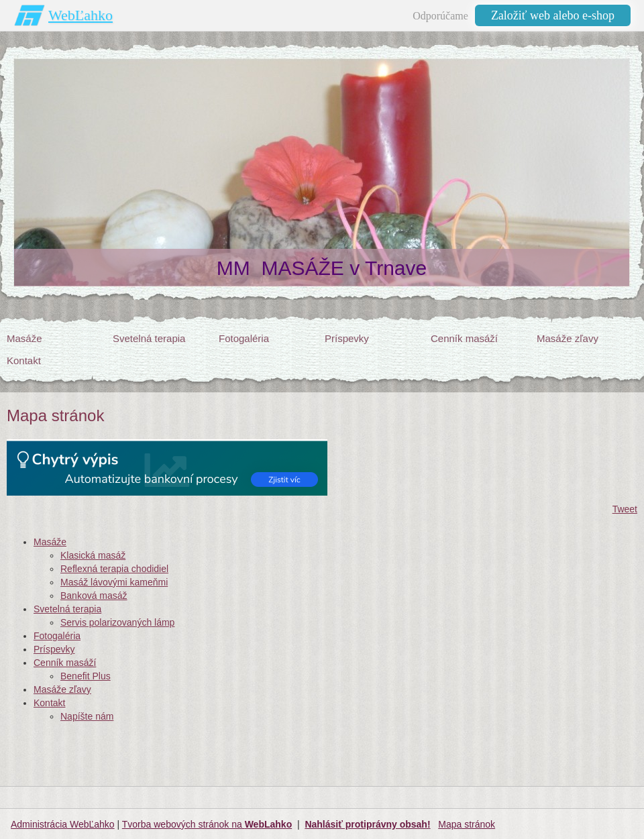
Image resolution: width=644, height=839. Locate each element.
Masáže (50, 542)
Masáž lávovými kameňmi (114, 582)
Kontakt (49, 703)
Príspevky (54, 649)
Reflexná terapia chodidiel (114, 569)
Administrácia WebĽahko (63, 824)
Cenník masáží (65, 663)
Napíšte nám (87, 716)
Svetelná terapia (67, 609)
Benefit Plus (86, 676)
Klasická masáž (93, 555)
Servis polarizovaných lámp (117, 622)
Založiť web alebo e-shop (553, 15)
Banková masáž (94, 596)
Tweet (625, 509)
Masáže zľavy (62, 689)
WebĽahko (80, 15)
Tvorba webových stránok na (207, 824)
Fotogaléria (57, 636)
